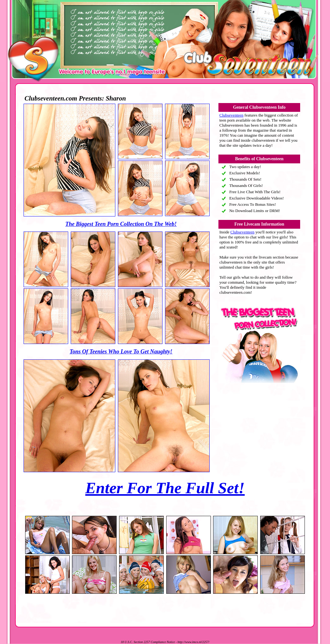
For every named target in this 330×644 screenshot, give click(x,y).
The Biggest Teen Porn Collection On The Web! (121, 224)
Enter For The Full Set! (165, 488)
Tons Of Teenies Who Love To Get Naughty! (121, 352)
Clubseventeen (231, 115)
